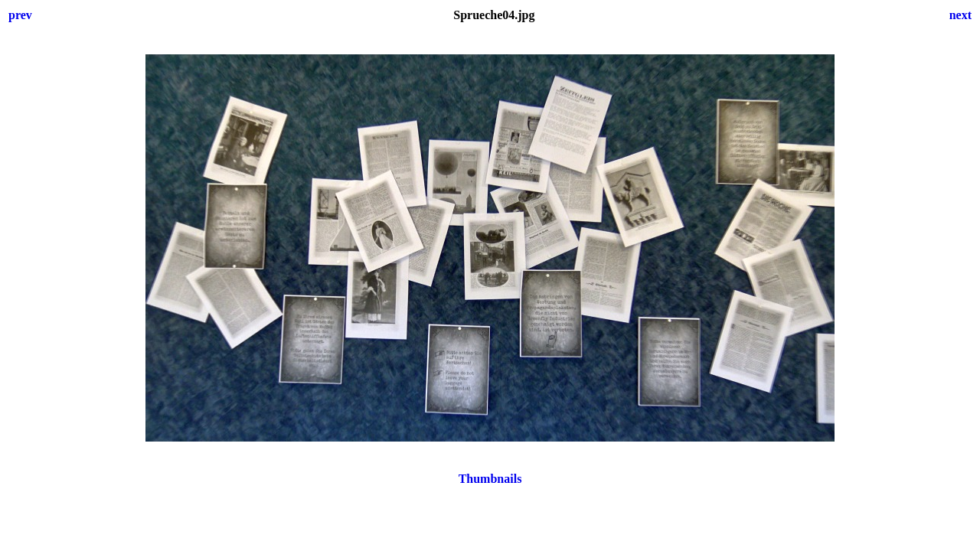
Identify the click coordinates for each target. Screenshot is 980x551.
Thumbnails (490, 479)
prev (20, 15)
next (960, 15)
